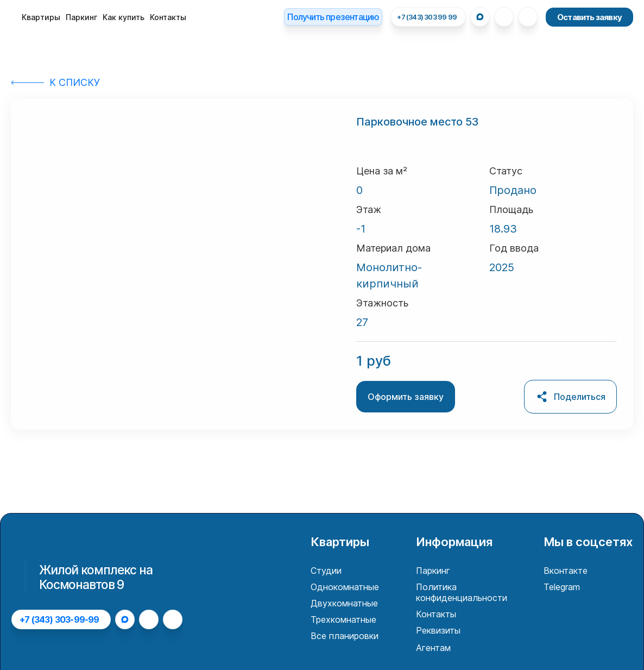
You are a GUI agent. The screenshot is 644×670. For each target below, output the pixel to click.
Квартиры (41, 17)
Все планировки (345, 636)
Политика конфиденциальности (462, 592)
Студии (326, 571)
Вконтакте (566, 571)
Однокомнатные (345, 587)
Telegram (562, 587)
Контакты (168, 17)
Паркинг (81, 17)
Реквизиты (438, 630)
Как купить (124, 17)
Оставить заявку (589, 17)
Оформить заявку (406, 397)
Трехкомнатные (343, 619)
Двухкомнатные (344, 603)
